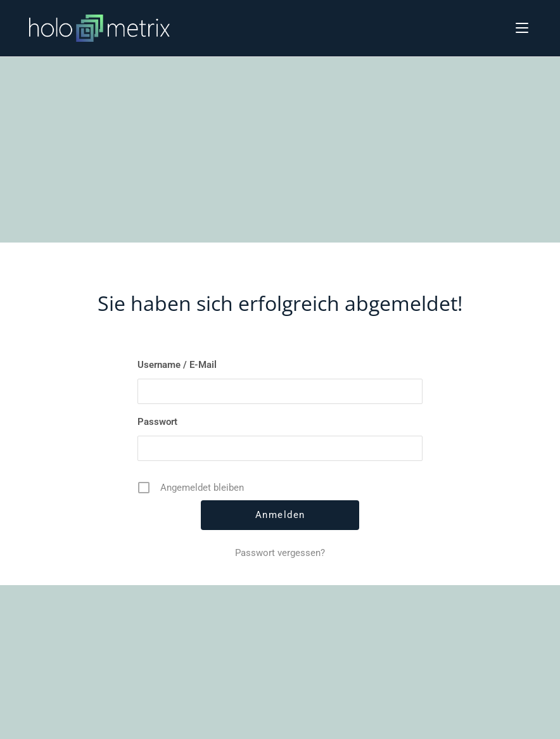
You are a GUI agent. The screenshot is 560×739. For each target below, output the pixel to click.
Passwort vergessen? (280, 553)
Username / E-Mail (177, 365)
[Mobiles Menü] (522, 27)
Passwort (157, 422)
